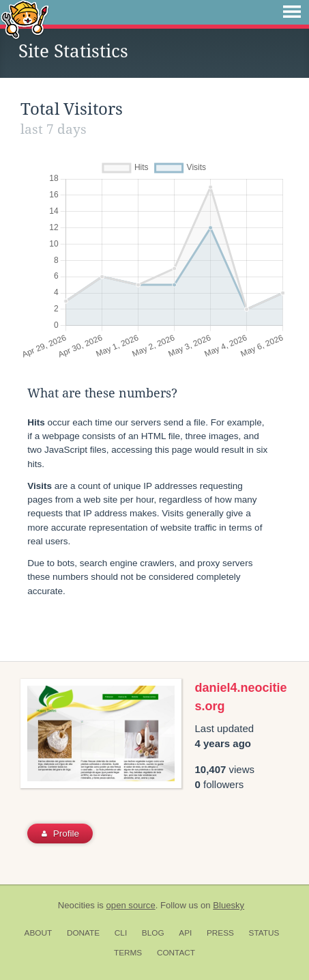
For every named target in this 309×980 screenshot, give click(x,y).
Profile (60, 834)
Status (264, 933)
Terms (128, 953)
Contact (176, 953)
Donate (83, 933)
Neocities (76, 905)
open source (131, 905)
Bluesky (229, 905)
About (39, 933)
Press (220, 933)
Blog (153, 933)
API (185, 933)
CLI (121, 933)
